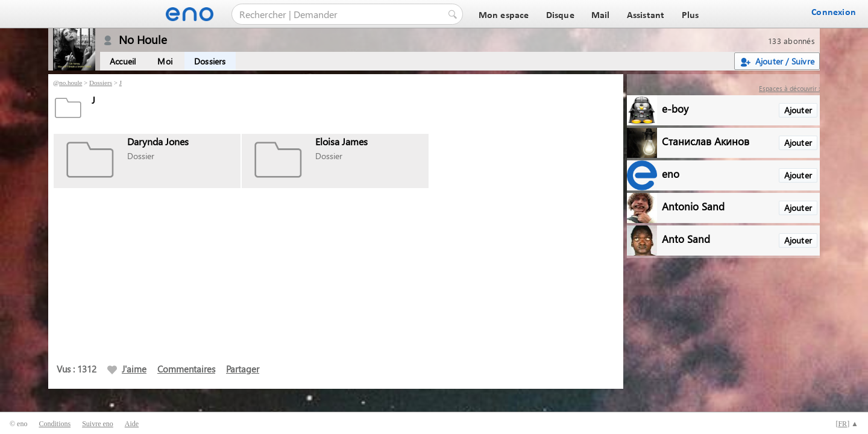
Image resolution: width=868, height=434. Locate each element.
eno (671, 173)
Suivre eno (98, 424)
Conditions (55, 424)
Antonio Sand (693, 206)
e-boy (675, 108)
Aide (132, 424)
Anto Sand (686, 238)
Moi (165, 61)
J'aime (127, 369)
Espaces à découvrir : (789, 88)
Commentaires (186, 369)
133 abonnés (791, 41)
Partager (243, 369)
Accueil (123, 61)
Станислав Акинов (706, 141)
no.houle (71, 83)
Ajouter (798, 110)
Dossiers (210, 61)
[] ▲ (847, 424)
